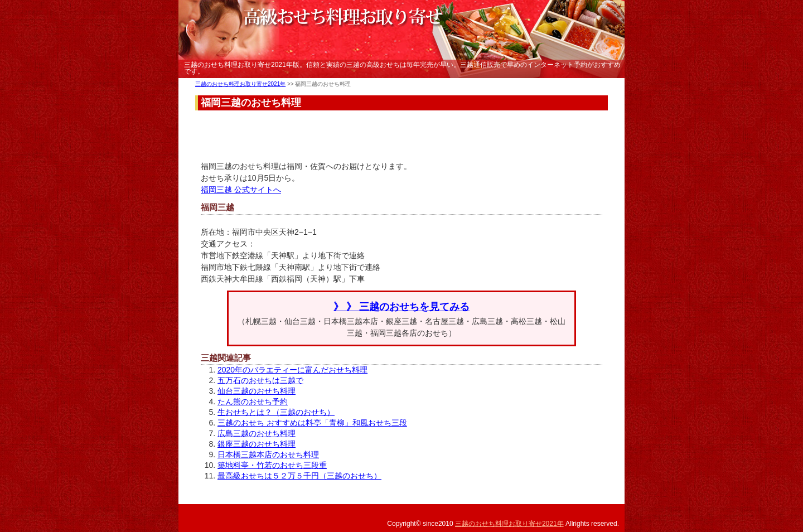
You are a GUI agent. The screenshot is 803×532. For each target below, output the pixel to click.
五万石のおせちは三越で (260, 380)
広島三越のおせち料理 (257, 433)
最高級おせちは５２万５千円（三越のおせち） (299, 476)
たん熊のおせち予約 (253, 402)
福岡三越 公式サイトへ (241, 190)
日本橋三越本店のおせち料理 (268, 454)
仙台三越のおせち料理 (257, 391)
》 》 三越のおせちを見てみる (401, 307)
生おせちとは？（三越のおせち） (276, 412)
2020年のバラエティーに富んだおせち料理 (292, 370)
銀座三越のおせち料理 (257, 444)
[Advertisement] (404, 136)
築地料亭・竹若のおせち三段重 (272, 465)
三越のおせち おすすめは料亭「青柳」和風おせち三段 (312, 423)
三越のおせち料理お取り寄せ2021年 (240, 84)
